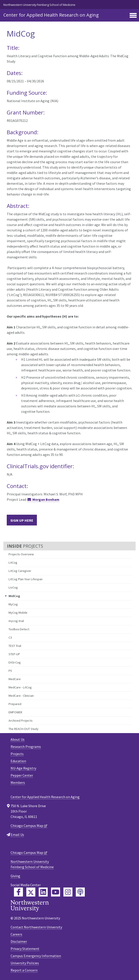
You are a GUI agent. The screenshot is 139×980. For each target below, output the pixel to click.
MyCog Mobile (18, 613)
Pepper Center (22, 775)
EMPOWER (15, 712)
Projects (17, 754)
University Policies (25, 963)
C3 (10, 637)
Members (18, 782)
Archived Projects (21, 721)
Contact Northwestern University (36, 927)
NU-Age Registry (23, 768)
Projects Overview (21, 554)
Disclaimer (19, 941)
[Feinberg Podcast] (80, 892)
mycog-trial (16, 621)
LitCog (13, 563)
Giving (15, 876)
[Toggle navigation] (133, 16)
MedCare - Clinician (21, 696)
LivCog (13, 587)
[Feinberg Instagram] (68, 892)
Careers (16, 934)
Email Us (17, 835)
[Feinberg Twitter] (31, 892)
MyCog (13, 604)
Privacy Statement (25, 949)
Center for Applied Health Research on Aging (51, 15)
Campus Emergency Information (36, 956)
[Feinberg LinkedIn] (43, 892)
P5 (10, 671)
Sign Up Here (22, 520)
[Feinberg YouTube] (56, 892)
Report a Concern (24, 970)
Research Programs (26, 747)
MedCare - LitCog (20, 687)
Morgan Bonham (46, 499)
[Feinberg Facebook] (18, 892)
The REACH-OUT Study (24, 729)
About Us (18, 739)
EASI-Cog (15, 662)
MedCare (15, 679)
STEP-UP (14, 654)
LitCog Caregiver (20, 571)
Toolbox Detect (19, 629)
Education (18, 761)
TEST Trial (15, 646)
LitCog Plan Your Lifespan (26, 579)
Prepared (15, 704)
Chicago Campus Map (27, 826)
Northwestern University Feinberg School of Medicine (39, 5)
